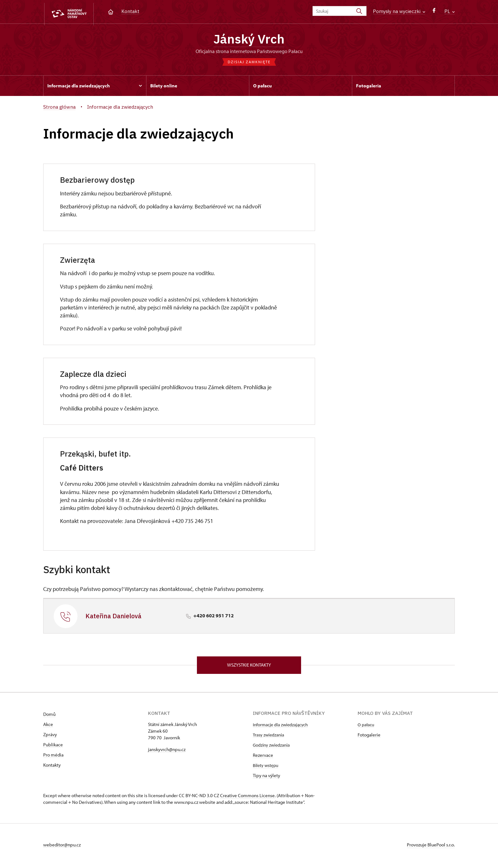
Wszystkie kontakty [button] (249, 667)
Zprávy (50, 737)
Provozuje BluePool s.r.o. (431, 847)
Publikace (53, 747)
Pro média (53, 757)
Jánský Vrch (249, 40)
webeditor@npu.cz (62, 847)
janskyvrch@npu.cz (167, 752)
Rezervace (263, 757)
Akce (48, 726)
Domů (49, 716)
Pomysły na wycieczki (399, 11)
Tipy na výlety (266, 778)
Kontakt (130, 11)
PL (450, 11)
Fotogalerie (369, 737)
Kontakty (52, 767)
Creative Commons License (247, 798)
